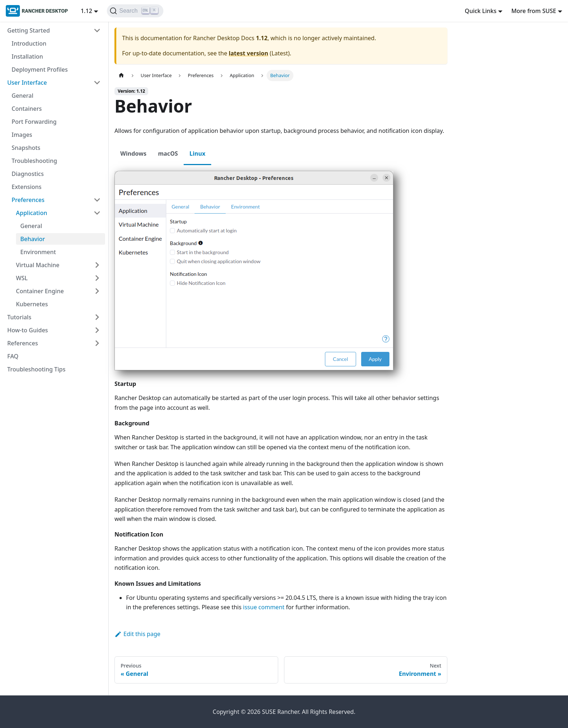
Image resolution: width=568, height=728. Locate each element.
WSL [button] (22, 278)
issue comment (264, 607)
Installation (27, 56)
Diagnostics (28, 174)
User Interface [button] (27, 83)
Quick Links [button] (481, 11)
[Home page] (121, 75)
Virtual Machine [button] (38, 265)
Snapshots (26, 148)
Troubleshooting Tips (36, 369)
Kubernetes (32, 304)
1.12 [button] (87, 11)
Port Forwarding (34, 122)
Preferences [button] (28, 200)
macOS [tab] (168, 153)
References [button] (23, 343)
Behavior (33, 239)
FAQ (13, 356)
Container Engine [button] (40, 291)
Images (22, 135)
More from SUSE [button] (534, 11)
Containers (27, 109)
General (22, 96)
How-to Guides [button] (28, 330)
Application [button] (32, 213)
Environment (38, 252)
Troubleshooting (34, 161)
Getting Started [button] (29, 30)
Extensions (27, 187)
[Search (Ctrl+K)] (135, 11)
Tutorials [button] (19, 317)
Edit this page (137, 634)
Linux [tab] (197, 153)
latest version (248, 53)
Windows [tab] (133, 153)
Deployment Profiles (40, 70)
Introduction (29, 43)
